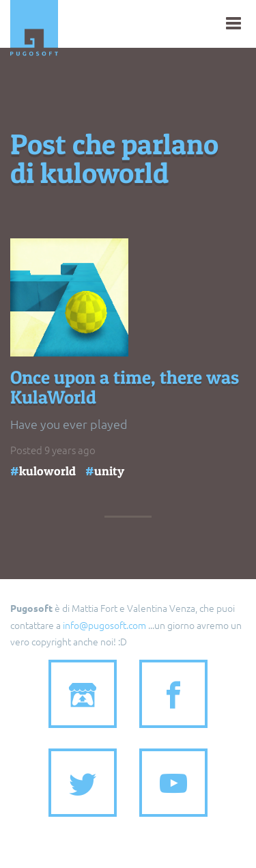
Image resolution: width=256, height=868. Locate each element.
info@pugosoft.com (104, 625)
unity (109, 471)
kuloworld (47, 471)
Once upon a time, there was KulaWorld (125, 388)
